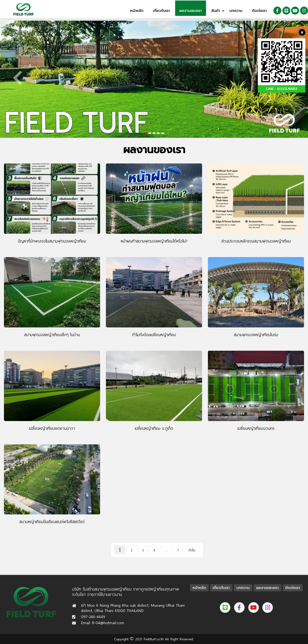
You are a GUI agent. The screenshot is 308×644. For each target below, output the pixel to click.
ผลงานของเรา (191, 11)
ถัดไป (192, 550)
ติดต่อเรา (259, 11)
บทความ (236, 11)
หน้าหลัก (137, 11)
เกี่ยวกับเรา (162, 11)
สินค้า (216, 11)
